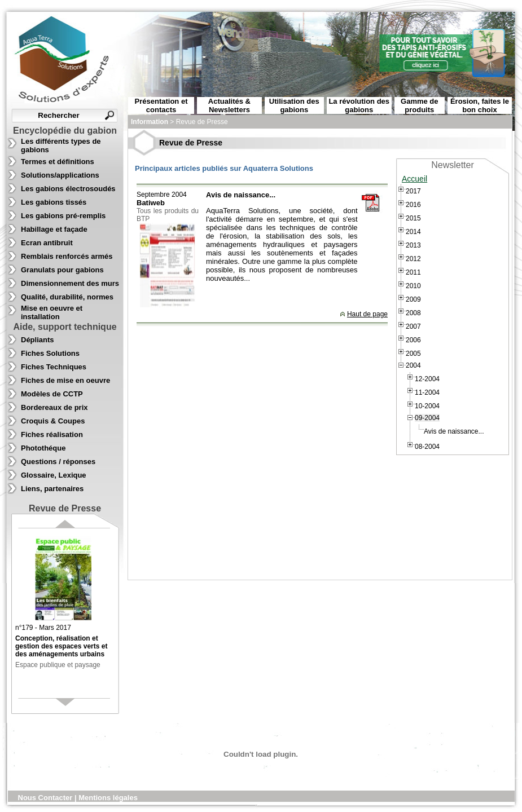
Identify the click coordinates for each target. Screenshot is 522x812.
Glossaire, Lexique (54, 475)
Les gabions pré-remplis (63, 216)
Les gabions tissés (54, 202)
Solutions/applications (60, 175)
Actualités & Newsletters (229, 105)
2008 (413, 313)
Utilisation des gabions (294, 105)
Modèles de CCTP (52, 394)
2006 (413, 340)
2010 (413, 286)
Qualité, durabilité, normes (67, 297)
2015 (413, 218)
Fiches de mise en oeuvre (65, 380)
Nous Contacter (46, 798)
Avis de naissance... (454, 431)
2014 (413, 232)
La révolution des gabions (359, 105)
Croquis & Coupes (53, 421)
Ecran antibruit (47, 243)
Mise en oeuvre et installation (52, 312)
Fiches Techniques (54, 367)
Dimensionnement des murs (70, 283)
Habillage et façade (54, 229)
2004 (413, 365)
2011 (413, 272)
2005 (413, 354)
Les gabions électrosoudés (68, 189)
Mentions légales (108, 798)
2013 (413, 245)
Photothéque (43, 448)
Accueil (414, 179)
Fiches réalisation (52, 434)
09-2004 (427, 418)
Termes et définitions (58, 162)
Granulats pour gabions (62, 270)
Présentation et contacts (161, 105)
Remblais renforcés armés (67, 256)
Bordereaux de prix (54, 407)
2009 (413, 299)
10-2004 (427, 406)
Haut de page (367, 314)
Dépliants (38, 340)
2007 (413, 326)
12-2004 (427, 379)
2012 (413, 259)
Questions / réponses (58, 462)
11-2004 (427, 392)
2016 (413, 205)
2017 (413, 191)
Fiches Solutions (50, 353)
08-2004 (427, 447)
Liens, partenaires (52, 489)
